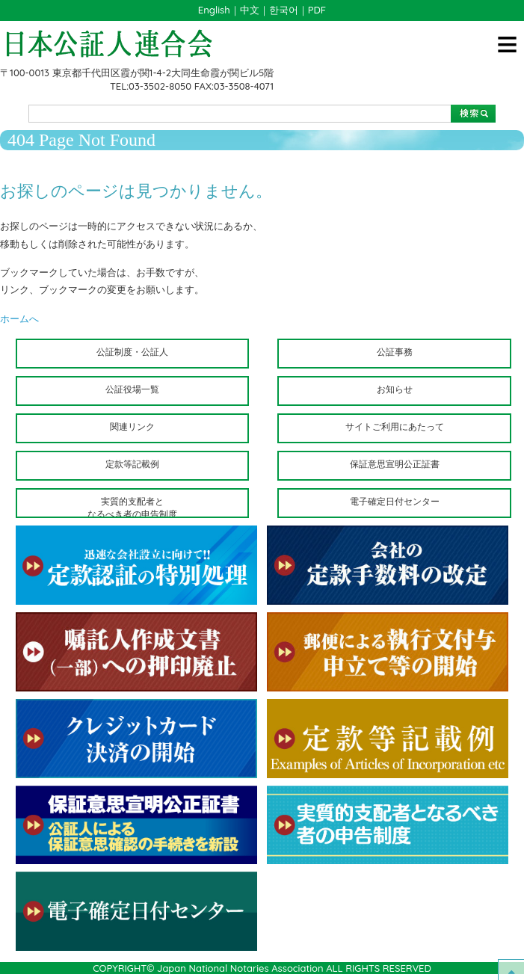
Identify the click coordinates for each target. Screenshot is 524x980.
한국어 (284, 10)
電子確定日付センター (395, 501)
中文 (250, 10)
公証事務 (395, 352)
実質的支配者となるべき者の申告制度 (132, 507)
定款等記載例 (132, 464)
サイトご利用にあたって (395, 426)
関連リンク (132, 426)
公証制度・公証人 (132, 352)
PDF (317, 10)
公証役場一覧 (132, 389)
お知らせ (395, 389)
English (214, 10)
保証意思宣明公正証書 (395, 464)
